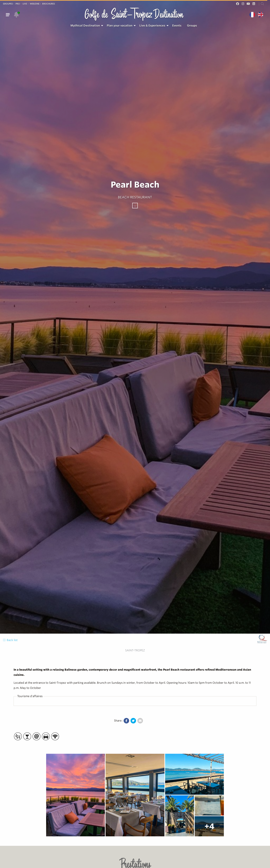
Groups (192, 26)
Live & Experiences (152, 26)
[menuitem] (86, 26)
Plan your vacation (120, 26)
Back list (10, 640)
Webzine (35, 4)
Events (177, 26)
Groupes (8, 4)
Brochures (49, 4)
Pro (18, 4)
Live (25, 4)
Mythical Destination (85, 26)
